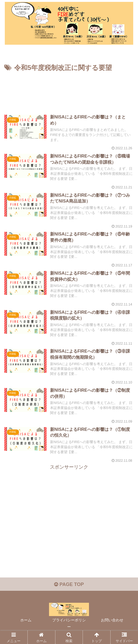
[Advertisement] (69, 90)
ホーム (26, 620)
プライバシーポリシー (69, 623)
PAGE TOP (69, 584)
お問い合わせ (112, 620)
